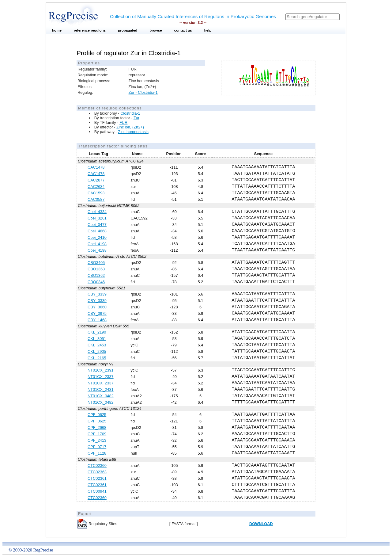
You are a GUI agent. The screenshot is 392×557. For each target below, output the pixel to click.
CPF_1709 (97, 434)
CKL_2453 (97, 345)
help (208, 30)
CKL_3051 (97, 339)
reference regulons (90, 30)
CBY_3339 (97, 294)
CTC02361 (97, 478)
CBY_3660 (97, 307)
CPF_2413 (97, 440)
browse (156, 30)
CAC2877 (96, 180)
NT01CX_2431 (101, 389)
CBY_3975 (97, 313)
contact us (183, 30)
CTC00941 (97, 491)
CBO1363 (96, 269)
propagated (128, 30)
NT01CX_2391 (101, 370)
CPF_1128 (97, 453)
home (57, 30)
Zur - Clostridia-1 (143, 92)
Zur (136, 118)
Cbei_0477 (97, 225)
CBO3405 (96, 263)
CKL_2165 (97, 358)
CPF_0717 (97, 447)
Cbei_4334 (97, 212)
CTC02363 (97, 472)
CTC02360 (97, 465)
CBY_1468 (97, 320)
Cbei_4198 (97, 244)
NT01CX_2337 (101, 377)
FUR (123, 122)
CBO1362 (96, 275)
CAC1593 (96, 193)
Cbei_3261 (97, 218)
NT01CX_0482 (101, 396)
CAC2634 (96, 187)
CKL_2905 (97, 351)
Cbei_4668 (97, 231)
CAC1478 (96, 167)
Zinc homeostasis (133, 132)
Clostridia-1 (130, 113)
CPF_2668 (97, 427)
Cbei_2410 (97, 237)
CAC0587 (96, 199)
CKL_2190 (97, 332)
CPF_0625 (97, 415)
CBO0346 (96, 282)
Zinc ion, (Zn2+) (130, 127)
